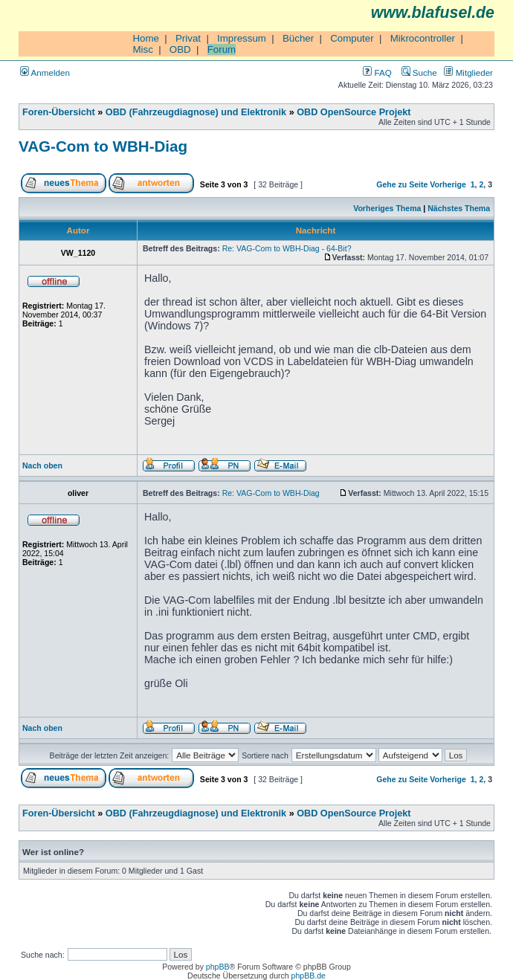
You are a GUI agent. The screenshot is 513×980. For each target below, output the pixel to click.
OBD (180, 49)
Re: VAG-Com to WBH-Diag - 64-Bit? (287, 248)
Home (146, 38)
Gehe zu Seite (402, 184)
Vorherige (448, 184)
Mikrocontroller (423, 38)
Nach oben (42, 465)
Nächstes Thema (459, 208)
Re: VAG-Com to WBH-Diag (271, 493)
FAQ (377, 72)
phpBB (218, 967)
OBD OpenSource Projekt (354, 112)
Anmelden (45, 72)
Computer (352, 38)
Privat (188, 38)
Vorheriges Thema (387, 208)
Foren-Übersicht (59, 112)
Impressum (242, 38)
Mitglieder (468, 72)
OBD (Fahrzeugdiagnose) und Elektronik (196, 112)
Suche (419, 72)
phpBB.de (309, 976)
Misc (142, 49)
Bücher (298, 38)
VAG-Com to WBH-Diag (103, 146)
